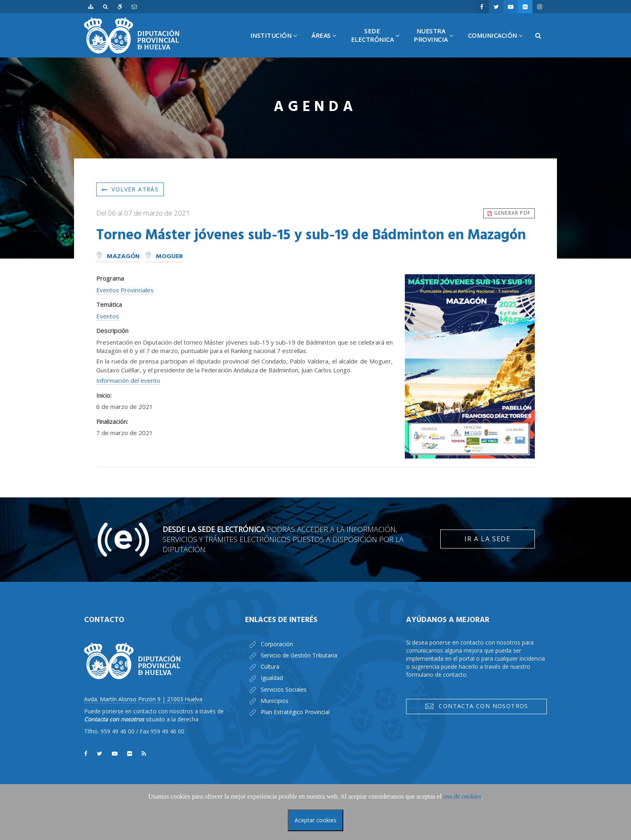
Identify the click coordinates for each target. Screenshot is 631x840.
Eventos (108, 316)
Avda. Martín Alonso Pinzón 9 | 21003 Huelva (143, 699)
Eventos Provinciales (125, 290)
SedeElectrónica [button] (378, 42)
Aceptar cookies (315, 820)
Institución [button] (277, 44)
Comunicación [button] (499, 44)
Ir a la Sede (487, 539)
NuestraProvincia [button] (437, 42)
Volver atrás (130, 189)
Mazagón (118, 257)
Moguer (164, 257)
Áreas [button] (327, 44)
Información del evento (128, 380)
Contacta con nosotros (476, 706)
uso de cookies (462, 796)
